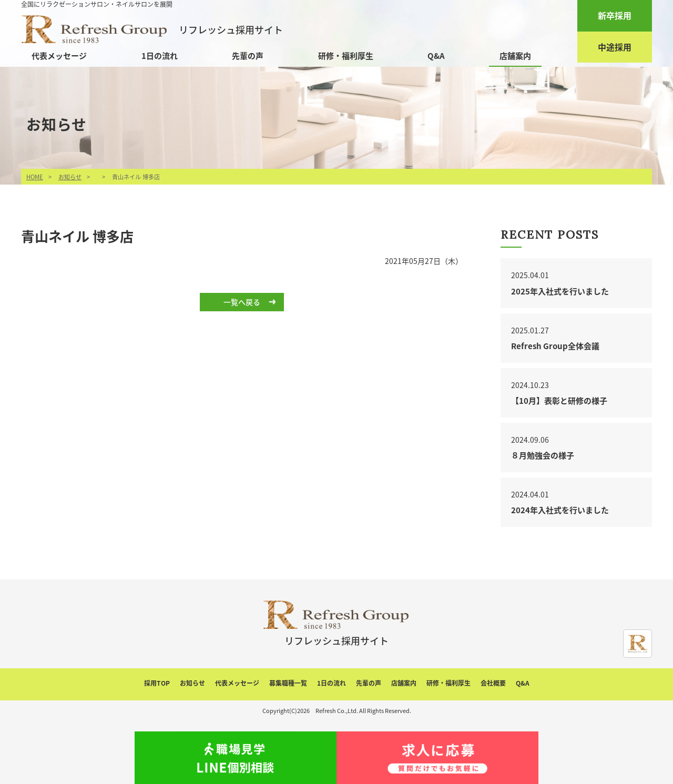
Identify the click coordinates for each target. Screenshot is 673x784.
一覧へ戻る (242, 302)
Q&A (436, 56)
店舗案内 (515, 56)
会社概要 (493, 683)
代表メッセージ (59, 56)
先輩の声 (248, 56)
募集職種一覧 (288, 683)
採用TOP (157, 683)
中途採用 (615, 47)
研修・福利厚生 (346, 56)
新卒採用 (615, 15)
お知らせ (70, 177)
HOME (35, 177)
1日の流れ (160, 56)
